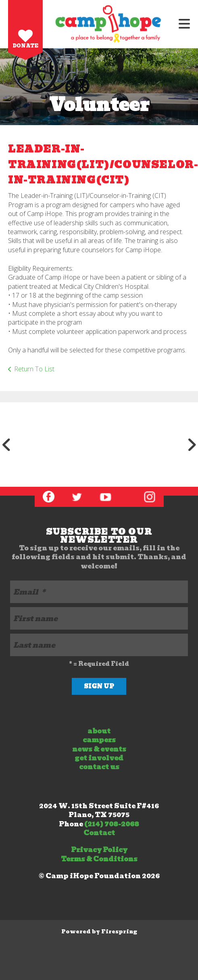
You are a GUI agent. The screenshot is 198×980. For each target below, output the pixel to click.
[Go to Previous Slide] (6, 445)
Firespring (119, 932)
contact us (99, 767)
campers (99, 740)
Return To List (34, 369)
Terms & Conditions (99, 859)
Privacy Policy (99, 850)
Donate (26, 46)
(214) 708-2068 (112, 824)
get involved (99, 758)
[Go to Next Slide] (192, 445)
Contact (99, 833)
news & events (99, 749)
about (99, 731)
